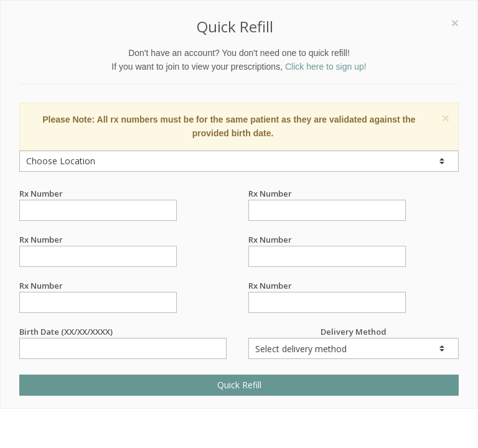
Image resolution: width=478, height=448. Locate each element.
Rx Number (98, 194)
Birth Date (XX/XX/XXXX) (123, 332)
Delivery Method (354, 343)
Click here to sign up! (326, 67)
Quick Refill (239, 385)
